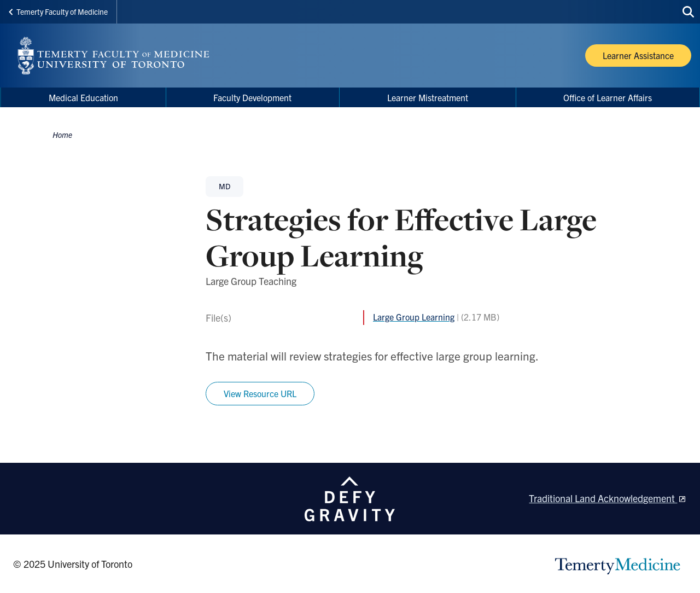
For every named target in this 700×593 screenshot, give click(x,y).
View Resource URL (260, 393)
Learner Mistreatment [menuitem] (428, 97)
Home (62, 135)
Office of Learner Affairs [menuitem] (608, 97)
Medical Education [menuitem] (83, 97)
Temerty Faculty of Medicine (58, 11)
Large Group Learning (414, 317)
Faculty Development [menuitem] (252, 97)
